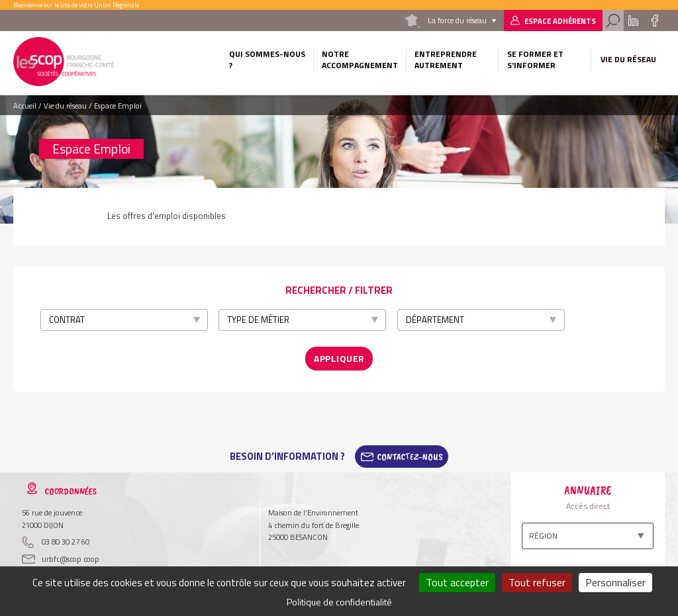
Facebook (654, 21)
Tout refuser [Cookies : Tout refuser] (537, 582)
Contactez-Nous (410, 452)
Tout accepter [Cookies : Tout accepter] (457, 582)
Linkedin (633, 21)
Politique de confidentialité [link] (339, 602)
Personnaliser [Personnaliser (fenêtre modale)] (615, 582)
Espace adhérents (560, 21)
